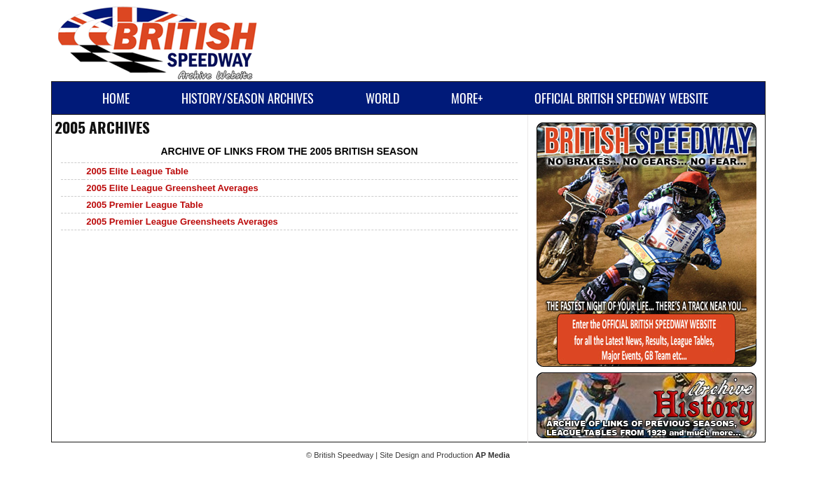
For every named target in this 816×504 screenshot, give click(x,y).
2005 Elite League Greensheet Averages (172, 188)
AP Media (493, 455)
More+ (467, 98)
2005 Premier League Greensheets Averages (182, 222)
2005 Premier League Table (145, 205)
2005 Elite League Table (137, 171)
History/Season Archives (248, 98)
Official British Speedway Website (621, 98)
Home (116, 98)
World (382, 98)
